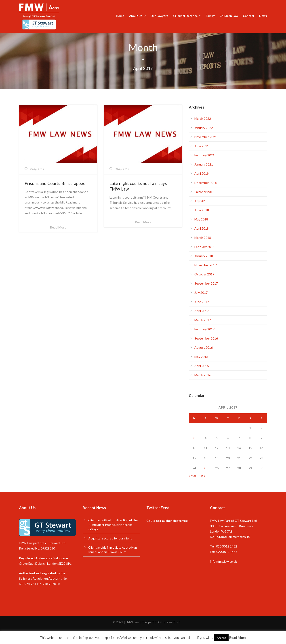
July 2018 (201, 201)
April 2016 (202, 366)
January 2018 (204, 256)
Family (210, 16)
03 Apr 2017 (122, 169)
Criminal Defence (185, 16)
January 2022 (204, 128)
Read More (58, 227)
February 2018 (204, 247)
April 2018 (202, 228)
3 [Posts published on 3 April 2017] (194, 438)
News (263, 16)
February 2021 (204, 155)
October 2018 (204, 192)
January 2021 (204, 164)
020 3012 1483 (227, 552)
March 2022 (203, 119)
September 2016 (206, 338)
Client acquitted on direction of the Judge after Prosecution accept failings (113, 525)
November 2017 (206, 265)
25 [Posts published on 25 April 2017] (206, 468)
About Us (136, 16)
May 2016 (201, 357)
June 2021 (202, 146)
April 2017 (202, 311)
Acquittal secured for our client (110, 538)
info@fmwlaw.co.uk (223, 561)
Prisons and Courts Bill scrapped (55, 183)
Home (120, 16)
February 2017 (204, 329)
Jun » (202, 476)
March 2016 (203, 375)
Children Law (229, 16)
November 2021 (206, 137)
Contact (249, 16)
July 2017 (201, 293)
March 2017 (203, 320)
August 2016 (204, 347)
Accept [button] (221, 638)
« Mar (192, 476)
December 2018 (206, 183)
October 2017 (204, 274)
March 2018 (203, 238)
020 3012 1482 (227, 546)
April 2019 (202, 173)
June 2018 (202, 210)
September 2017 (206, 283)
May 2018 (201, 219)
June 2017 (202, 302)
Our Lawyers (159, 16)
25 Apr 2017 (37, 169)
